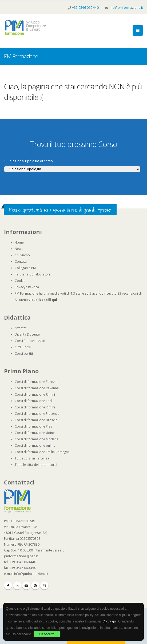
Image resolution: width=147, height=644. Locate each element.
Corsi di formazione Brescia (36, 420)
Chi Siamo (22, 255)
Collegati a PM (25, 268)
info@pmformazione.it (126, 7)
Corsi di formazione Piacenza (37, 413)
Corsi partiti (24, 353)
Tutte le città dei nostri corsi (36, 465)
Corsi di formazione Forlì (34, 401)
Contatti (21, 261)
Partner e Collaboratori (32, 274)
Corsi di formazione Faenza (36, 382)
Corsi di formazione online (35, 445)
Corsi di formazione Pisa (33, 426)
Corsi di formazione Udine (35, 433)
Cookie (20, 281)
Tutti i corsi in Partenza (32, 458)
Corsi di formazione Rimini (35, 394)
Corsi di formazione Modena (37, 439)
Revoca (33, 287)
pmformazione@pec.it (21, 556)
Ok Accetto (47, 634)
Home (19, 242)
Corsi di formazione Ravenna (37, 388)
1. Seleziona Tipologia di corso (28, 161)
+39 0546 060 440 (86, 7)
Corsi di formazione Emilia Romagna (42, 452)
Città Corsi (23, 347)
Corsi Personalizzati (30, 341)
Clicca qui (109, 621)
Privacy (20, 287)
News (19, 249)
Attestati (21, 328)
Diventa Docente (27, 334)
